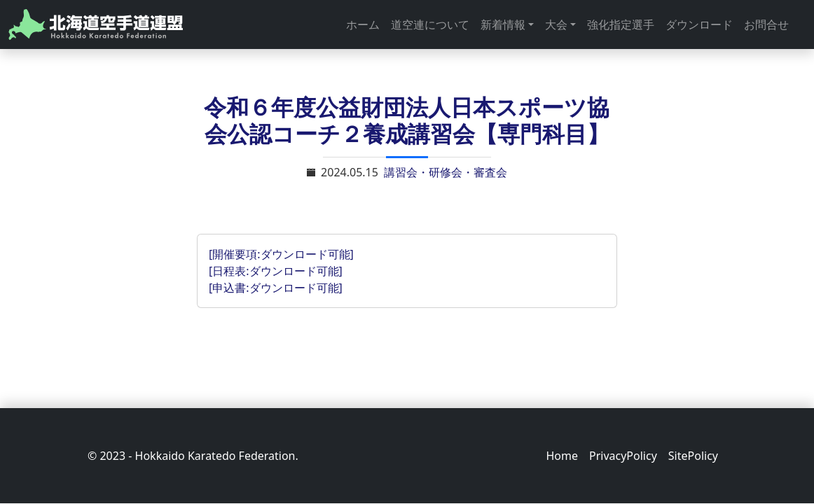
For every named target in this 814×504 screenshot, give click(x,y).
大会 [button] (556, 24)
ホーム (363, 24)
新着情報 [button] (503, 24)
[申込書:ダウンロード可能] (276, 288)
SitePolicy (693, 456)
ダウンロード (699, 24)
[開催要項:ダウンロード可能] (281, 254)
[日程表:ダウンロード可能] (276, 271)
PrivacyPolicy (623, 456)
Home (562, 456)
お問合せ (766, 24)
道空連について (430, 24)
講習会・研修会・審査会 (446, 172)
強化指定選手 (621, 24)
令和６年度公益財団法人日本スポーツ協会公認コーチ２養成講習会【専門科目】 (407, 120)
